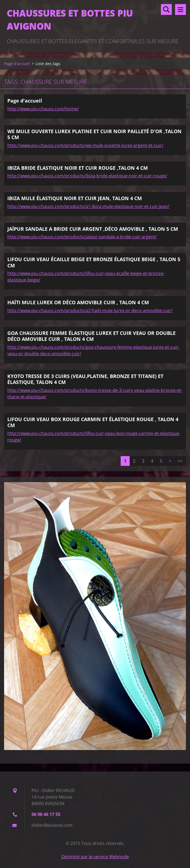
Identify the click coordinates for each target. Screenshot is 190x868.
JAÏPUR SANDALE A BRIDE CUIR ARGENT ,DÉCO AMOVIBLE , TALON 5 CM (93, 229)
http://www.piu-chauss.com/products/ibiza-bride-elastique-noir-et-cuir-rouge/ (87, 176)
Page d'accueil (17, 64)
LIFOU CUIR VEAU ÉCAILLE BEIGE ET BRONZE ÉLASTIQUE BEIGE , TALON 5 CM (94, 262)
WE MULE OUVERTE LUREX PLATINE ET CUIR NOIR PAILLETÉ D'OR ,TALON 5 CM (94, 134)
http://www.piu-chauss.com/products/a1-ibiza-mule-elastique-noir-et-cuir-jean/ (88, 206)
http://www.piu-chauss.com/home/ (43, 109)
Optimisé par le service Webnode (95, 857)
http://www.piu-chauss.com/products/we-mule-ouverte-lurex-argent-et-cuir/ (85, 145)
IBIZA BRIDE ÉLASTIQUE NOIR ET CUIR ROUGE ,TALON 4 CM (78, 168)
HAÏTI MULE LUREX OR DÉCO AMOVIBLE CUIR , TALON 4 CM (78, 302)
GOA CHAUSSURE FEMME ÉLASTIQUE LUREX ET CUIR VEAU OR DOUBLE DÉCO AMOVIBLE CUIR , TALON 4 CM (91, 336)
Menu (180, 9)
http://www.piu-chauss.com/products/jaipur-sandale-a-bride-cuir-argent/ (82, 237)
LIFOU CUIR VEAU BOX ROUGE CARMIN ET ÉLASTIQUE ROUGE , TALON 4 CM (93, 422)
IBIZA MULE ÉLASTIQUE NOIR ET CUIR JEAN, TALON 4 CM (75, 198)
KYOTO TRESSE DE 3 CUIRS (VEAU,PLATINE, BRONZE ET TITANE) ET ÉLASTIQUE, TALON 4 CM (85, 379)
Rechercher (166, 9)
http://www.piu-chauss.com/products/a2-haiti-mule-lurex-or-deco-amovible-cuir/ (90, 310)
